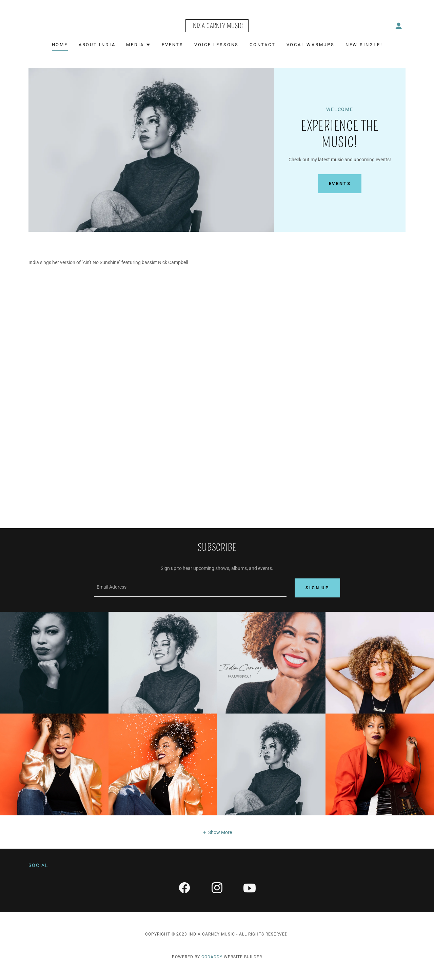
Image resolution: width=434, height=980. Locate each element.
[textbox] (190, 588)
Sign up (317, 588)
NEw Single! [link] (364, 45)
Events (340, 183)
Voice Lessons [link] (216, 45)
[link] (217, 26)
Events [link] (173, 45)
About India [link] (97, 45)
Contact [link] (262, 45)
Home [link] (60, 45)
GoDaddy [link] (212, 958)
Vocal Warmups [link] (311, 45)
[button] (399, 26)
